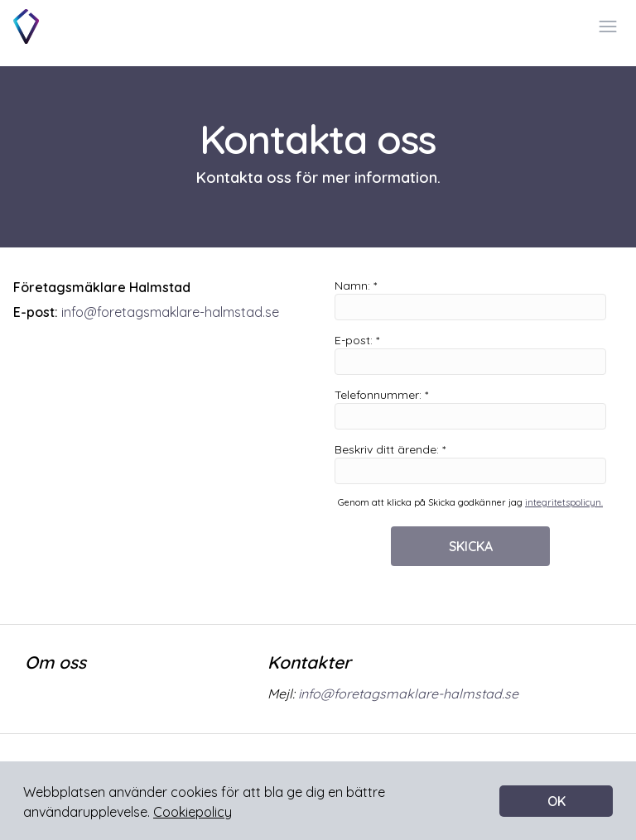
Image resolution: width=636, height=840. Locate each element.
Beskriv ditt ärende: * (470, 463)
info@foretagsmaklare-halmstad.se (170, 312)
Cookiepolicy (193, 812)
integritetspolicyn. (564, 502)
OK (556, 801)
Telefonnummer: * (470, 408)
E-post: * (470, 354)
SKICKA (471, 546)
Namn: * (470, 299)
